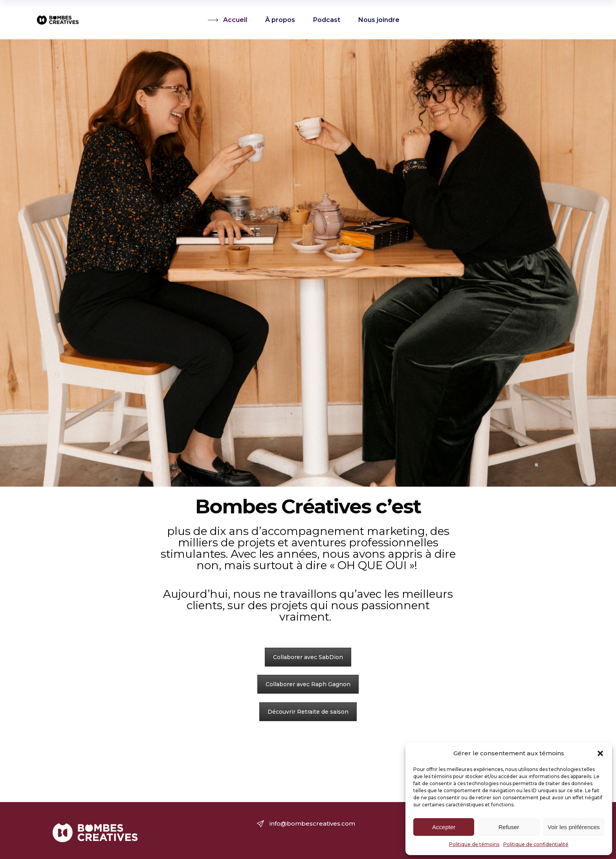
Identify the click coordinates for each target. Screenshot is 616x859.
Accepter (444, 827)
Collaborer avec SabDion (308, 657)
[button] (600, 753)
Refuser (509, 827)
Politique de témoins (474, 844)
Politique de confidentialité (536, 844)
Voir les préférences (574, 827)
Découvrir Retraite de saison (308, 712)
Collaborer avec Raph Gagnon (308, 684)
